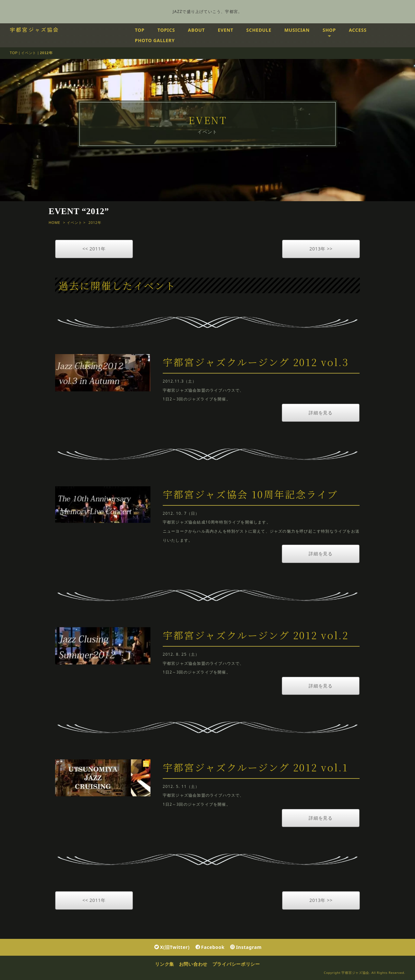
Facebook (210, 947)
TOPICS (166, 30)
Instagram (246, 947)
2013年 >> (321, 249)
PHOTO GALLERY (155, 40)
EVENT (226, 30)
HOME (54, 222)
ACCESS (358, 30)
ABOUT (196, 30)
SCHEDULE (259, 30)
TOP (140, 30)
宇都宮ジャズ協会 (35, 29)
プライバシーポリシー (236, 964)
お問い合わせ (193, 964)
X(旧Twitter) (172, 947)
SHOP (329, 30)
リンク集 (165, 964)
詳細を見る (321, 413)
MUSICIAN (297, 30)
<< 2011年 (94, 249)
